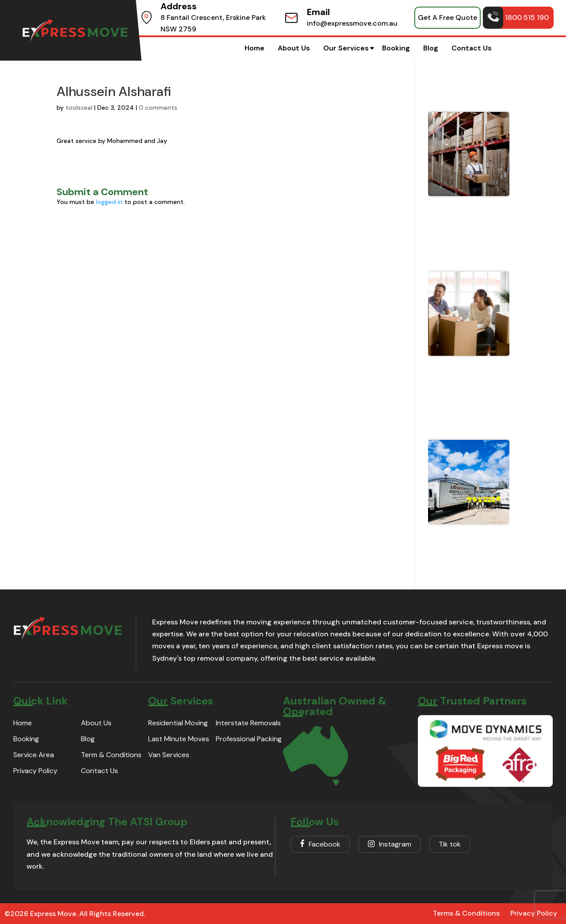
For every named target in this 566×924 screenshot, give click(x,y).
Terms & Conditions (466, 913)
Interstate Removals (248, 723)
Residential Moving (178, 723)
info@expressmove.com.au (352, 23)
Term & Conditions (111, 755)
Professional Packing (249, 739)
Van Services (169, 755)
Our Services (346, 48)
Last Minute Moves (179, 739)
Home (254, 48)
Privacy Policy (35, 771)
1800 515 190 (516, 18)
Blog (431, 48)
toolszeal (79, 108)
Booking (396, 48)
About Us (294, 48)
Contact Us (472, 48)
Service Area (34, 755)
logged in (109, 202)
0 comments (158, 108)
